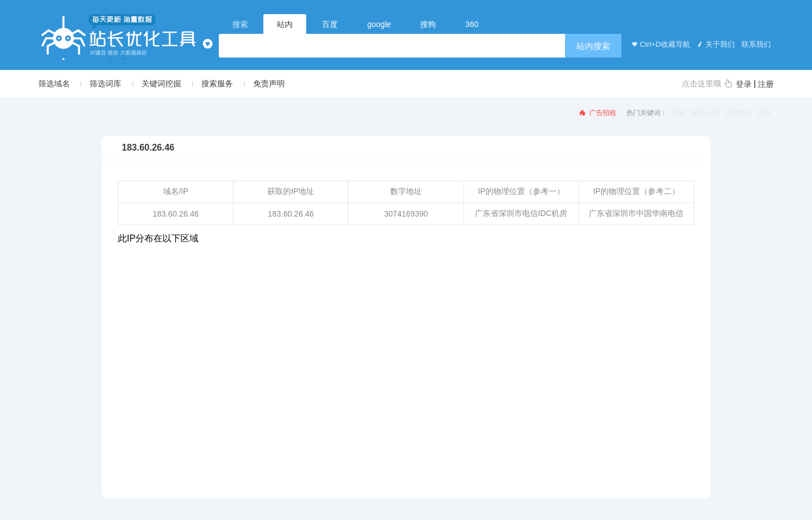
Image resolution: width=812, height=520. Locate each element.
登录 (744, 84)
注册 (766, 84)
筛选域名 (54, 83)
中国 (678, 113)
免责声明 (269, 83)
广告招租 (597, 113)
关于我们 (715, 44)
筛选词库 (105, 83)
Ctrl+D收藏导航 (659, 44)
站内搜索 (593, 46)
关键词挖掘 (161, 83)
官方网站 (738, 113)
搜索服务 (217, 83)
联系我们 (756, 44)
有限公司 (705, 113)
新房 (765, 113)
